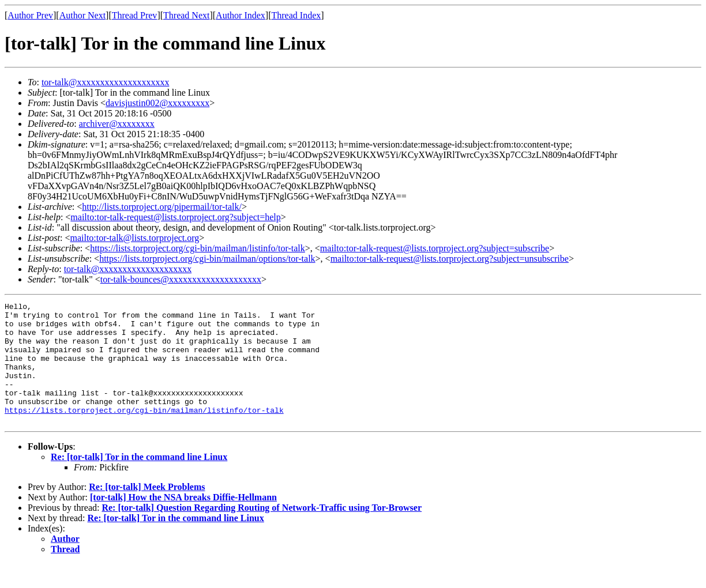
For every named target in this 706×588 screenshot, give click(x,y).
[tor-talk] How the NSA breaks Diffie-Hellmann (183, 521)
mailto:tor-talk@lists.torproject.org (134, 238)
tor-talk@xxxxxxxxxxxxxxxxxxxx (106, 82)
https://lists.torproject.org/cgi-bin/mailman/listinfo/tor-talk (198, 248)
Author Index (241, 15)
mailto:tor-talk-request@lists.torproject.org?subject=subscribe (435, 248)
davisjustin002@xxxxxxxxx (157, 103)
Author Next (82, 15)
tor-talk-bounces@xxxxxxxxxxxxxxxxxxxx (181, 279)
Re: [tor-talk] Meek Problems (147, 511)
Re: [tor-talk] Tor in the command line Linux (139, 481)
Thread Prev (135, 15)
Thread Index (296, 15)
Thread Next (186, 15)
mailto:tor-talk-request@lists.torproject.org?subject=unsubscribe (450, 259)
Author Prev (30, 15)
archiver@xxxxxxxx (117, 124)
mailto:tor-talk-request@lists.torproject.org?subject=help (175, 217)
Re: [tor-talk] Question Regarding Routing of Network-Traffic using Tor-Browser (262, 532)
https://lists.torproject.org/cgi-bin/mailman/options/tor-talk (207, 259)
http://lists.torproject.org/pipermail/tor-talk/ (162, 207)
